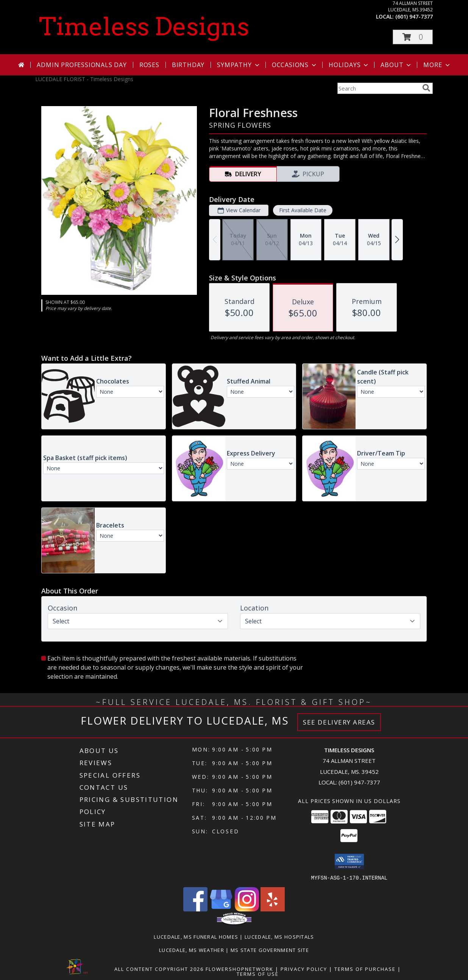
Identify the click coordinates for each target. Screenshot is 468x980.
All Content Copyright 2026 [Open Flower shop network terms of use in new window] (159, 969)
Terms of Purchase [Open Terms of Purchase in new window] (365, 969)
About (396, 65)
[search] (426, 88)
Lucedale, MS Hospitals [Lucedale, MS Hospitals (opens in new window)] (279, 936)
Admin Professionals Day (82, 65)
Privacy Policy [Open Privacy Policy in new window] (304, 969)
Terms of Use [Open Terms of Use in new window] (258, 974)
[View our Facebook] (195, 909)
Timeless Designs (144, 27)
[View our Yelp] (273, 909)
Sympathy (239, 65)
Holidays (349, 65)
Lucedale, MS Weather (192, 950)
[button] (413, 37)
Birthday (188, 65)
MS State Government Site (270, 950)
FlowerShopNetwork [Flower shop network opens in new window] (239, 969)
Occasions (295, 65)
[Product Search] (378, 88)
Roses (149, 65)
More (437, 65)
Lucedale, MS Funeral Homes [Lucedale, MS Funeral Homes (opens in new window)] (196, 936)
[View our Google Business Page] (221, 909)
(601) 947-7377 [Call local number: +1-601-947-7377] (414, 16)
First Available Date (303, 210)
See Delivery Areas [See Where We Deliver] (339, 722)
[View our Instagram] (247, 909)
